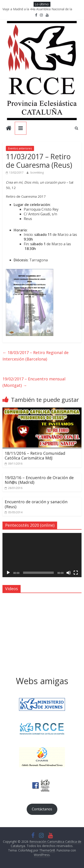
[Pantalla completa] (76, 573)
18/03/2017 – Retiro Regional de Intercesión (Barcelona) (36, 356)
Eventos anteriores (20, 148)
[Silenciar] (69, 573)
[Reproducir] (8, 573)
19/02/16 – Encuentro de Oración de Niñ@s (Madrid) (39, 480)
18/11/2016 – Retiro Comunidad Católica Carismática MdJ (35, 456)
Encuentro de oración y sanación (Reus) (36, 504)
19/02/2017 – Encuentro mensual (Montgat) (34, 382)
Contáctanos (42, 809)
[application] (42, 555)
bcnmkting (37, 173)
